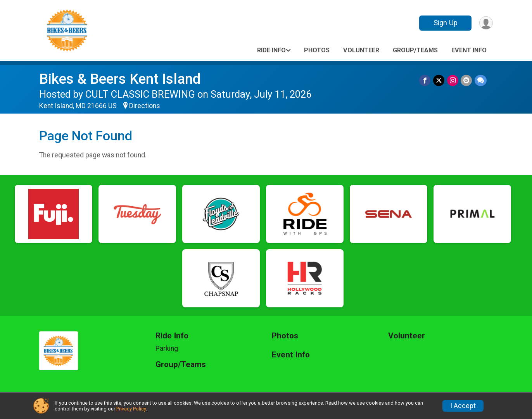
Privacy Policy (131, 409)
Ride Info (271, 50)
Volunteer (361, 50)
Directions (145, 106)
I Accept (463, 406)
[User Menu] (486, 23)
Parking (167, 348)
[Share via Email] (467, 80)
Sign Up (445, 23)
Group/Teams (415, 50)
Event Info (469, 50)
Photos (317, 50)
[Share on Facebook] (426, 80)
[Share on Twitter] (440, 80)
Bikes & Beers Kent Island (120, 79)
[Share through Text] (481, 80)
